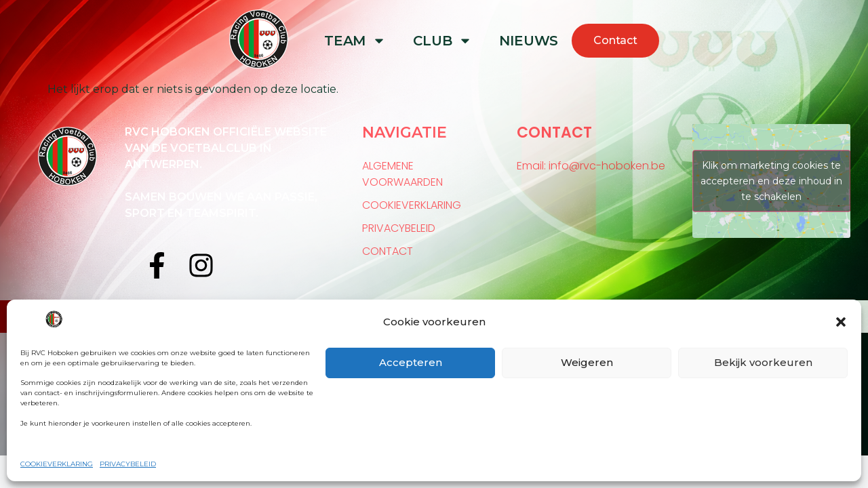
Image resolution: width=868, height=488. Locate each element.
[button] (841, 322)
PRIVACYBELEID (128, 464)
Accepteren (411, 362)
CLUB (442, 41)
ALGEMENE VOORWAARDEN (402, 174)
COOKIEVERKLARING (57, 464)
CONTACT (388, 251)
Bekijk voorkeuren (763, 362)
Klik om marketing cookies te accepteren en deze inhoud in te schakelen (771, 180)
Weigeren (587, 362)
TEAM (355, 41)
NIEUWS (529, 41)
